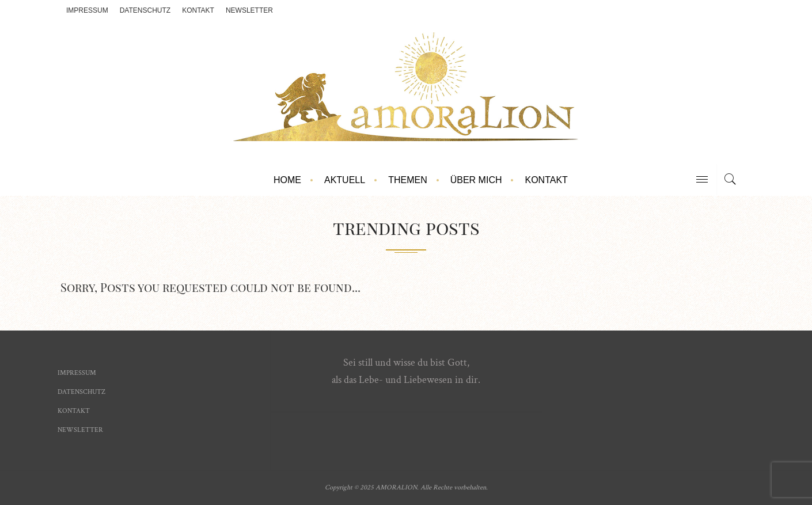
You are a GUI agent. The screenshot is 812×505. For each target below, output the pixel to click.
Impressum (87, 10)
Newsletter (249, 10)
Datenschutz (145, 10)
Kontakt (198, 10)
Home (287, 180)
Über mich (476, 180)
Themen (408, 180)
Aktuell (345, 180)
